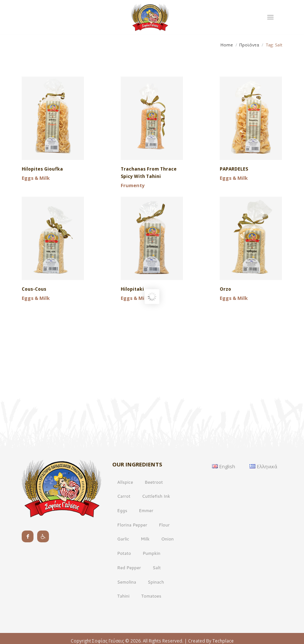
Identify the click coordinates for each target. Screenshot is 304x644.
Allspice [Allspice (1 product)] (125, 509)
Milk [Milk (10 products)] (145, 566)
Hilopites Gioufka (42, 169)
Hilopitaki (132, 289)
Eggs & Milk (36, 178)
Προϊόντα (249, 45)
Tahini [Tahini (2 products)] (123, 623)
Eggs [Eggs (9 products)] (122, 538)
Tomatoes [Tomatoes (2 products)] (151, 623)
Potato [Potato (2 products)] (124, 580)
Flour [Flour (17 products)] (164, 552)
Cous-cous (34, 289)
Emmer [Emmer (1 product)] (146, 538)
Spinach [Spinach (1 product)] (156, 609)
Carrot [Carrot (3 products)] (124, 523)
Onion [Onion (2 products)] (167, 566)
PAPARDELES (234, 169)
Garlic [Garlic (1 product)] (123, 566)
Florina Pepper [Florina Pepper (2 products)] (132, 552)
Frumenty (133, 185)
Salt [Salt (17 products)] (157, 595)
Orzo (225, 289)
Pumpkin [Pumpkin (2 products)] (151, 580)
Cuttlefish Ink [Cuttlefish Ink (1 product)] (156, 523)
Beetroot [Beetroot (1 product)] (154, 509)
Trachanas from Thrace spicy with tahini (149, 173)
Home (227, 45)
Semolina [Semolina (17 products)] (126, 609)
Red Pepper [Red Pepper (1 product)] (129, 595)
